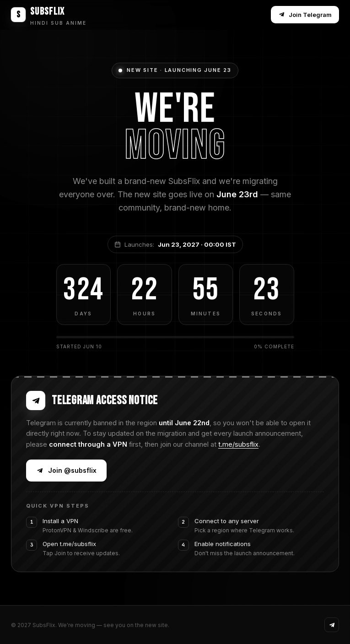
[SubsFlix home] (49, 14)
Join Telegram (305, 15)
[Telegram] (332, 625)
